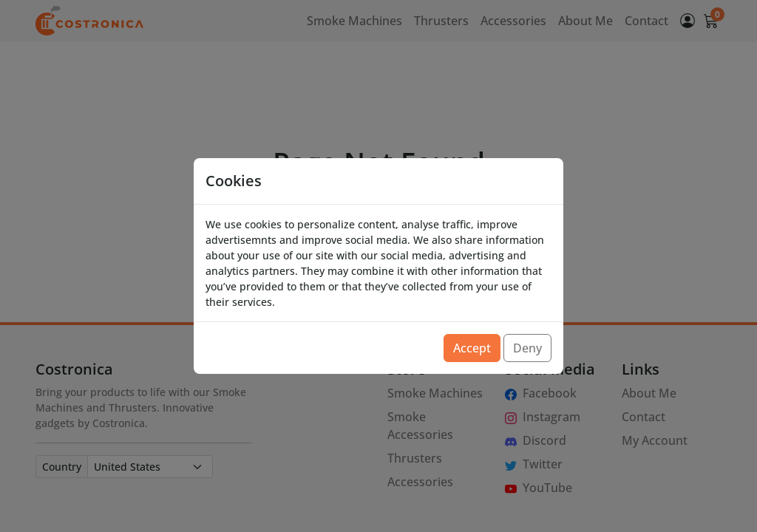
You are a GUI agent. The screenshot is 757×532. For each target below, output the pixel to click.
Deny (527, 348)
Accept (472, 348)
